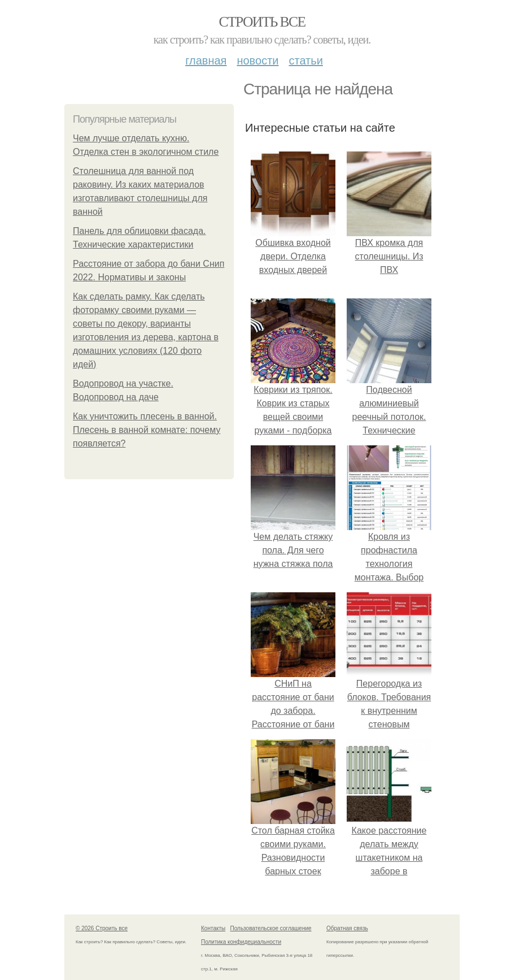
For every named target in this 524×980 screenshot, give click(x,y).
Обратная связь (347, 928)
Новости (257, 60)
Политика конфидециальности (241, 942)
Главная (206, 60)
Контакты (213, 928)
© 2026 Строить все (102, 928)
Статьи (305, 60)
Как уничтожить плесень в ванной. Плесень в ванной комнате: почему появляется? (147, 430)
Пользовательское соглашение (271, 928)
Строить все (262, 22)
